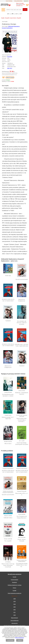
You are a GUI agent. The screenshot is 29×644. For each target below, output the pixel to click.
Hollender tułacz (8, 518)
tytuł (21, 14)
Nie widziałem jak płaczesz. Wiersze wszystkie (22, 323)
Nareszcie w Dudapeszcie (22, 300)
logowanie (26, 1)
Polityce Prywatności (19, 638)
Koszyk (14, 577)
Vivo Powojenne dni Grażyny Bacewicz (22, 517)
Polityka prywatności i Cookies (15, 585)
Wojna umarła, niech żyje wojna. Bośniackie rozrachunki (8, 565)
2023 (15, 607)
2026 (15, 599)
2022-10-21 (10, 68)
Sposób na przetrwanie (22, 279)
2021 (15, 612)
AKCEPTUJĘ (10, 640)
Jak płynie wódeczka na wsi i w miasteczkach (8, 300)
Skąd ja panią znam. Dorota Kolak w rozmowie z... (22, 420)
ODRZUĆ (20, 640)
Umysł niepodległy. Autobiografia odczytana (22, 444)
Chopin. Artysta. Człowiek (22, 540)
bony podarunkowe (18, 1)
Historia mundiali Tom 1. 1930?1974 (8, 418)
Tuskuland (8, 321)
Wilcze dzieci (8, 444)
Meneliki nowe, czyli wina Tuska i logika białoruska (22, 345)
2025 (15, 601)
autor (17, 14)
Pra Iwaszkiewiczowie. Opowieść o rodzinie (8, 395)
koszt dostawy (9, 1)
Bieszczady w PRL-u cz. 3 (22, 494)
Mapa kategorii (14, 618)
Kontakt (14, 591)
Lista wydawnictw (14, 621)
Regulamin (14, 582)
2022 (15, 610)
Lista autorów (14, 623)
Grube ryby (8, 276)
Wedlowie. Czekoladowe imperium (22, 393)
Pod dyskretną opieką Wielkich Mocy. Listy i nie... (22, 552)
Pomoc (14, 588)
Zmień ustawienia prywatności (14, 593)
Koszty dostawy (14, 580)
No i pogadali (8, 541)
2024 (15, 604)
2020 (15, 615)
